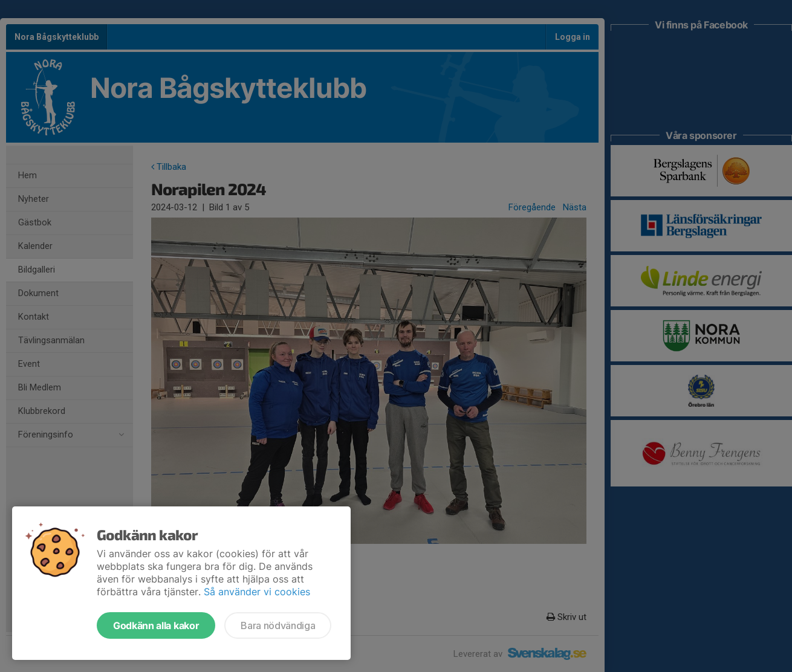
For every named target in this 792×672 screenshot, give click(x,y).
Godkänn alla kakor (156, 625)
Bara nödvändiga (278, 625)
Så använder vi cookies (257, 592)
